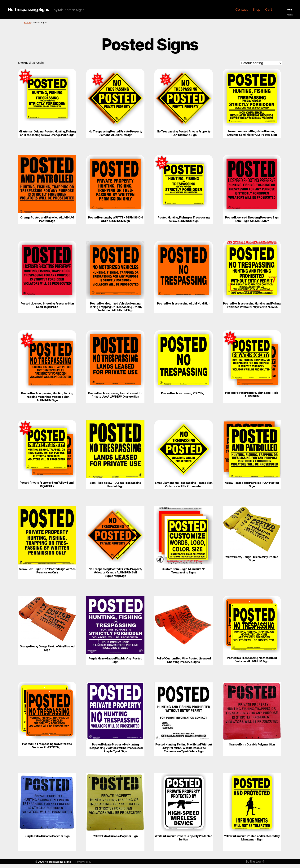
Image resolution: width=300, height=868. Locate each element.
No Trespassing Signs (30, 10)
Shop (256, 9)
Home (27, 22)
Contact (242, 9)
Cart (269, 9)
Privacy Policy (85, 861)
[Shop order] (261, 63)
